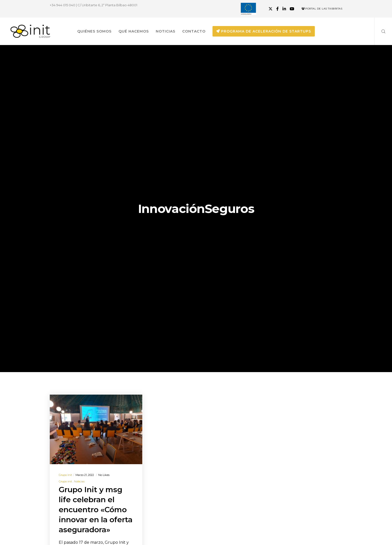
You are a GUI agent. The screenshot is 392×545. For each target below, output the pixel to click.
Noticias (79, 481)
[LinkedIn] (284, 9)
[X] (270, 9)
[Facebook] (277, 9)
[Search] (380, 31)
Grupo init (65, 475)
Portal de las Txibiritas (322, 9)
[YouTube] (292, 9)
